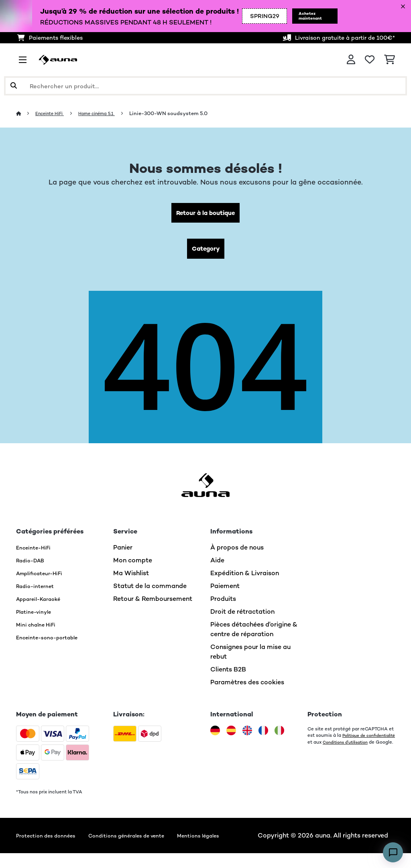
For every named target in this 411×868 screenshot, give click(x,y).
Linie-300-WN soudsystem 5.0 (183, 113)
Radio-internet (39, 591)
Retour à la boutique (206, 214)
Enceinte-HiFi (37, 553)
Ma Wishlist (131, 578)
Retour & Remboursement (153, 604)
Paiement (225, 591)
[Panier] (390, 60)
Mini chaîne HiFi (40, 630)
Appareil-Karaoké (44, 604)
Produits (223, 604)
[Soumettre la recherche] (14, 86)
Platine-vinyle (37, 617)
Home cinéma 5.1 (107, 113)
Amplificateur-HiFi (45, 578)
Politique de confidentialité (338, 747)
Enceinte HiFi (54, 113)
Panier (123, 553)
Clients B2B (228, 674)
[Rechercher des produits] (205, 86)
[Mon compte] (351, 60)
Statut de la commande (150, 591)
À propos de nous (237, 553)
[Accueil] (26, 113)
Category (205, 252)
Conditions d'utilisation (333, 753)
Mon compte (133, 565)
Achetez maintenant (301, 16)
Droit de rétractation (242, 617)
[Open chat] (393, 852)
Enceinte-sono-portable (54, 642)
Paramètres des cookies (247, 687)
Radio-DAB (34, 565)
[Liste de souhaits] (370, 60)
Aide (217, 565)
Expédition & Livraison (245, 578)
